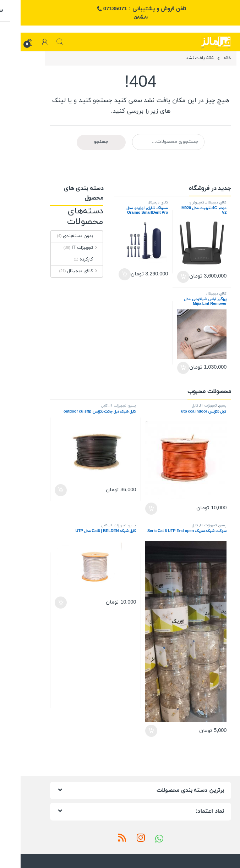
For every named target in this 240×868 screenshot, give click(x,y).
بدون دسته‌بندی (62, 236)
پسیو (202, 406)
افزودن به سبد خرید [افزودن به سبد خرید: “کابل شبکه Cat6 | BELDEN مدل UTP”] (40, 603)
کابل (174, 406)
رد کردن (120, 17)
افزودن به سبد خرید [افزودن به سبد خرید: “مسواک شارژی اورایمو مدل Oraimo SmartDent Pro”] (104, 274)
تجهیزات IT (67, 248)
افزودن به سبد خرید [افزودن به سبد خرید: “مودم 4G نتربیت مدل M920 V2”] (163, 277)
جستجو (39, 42)
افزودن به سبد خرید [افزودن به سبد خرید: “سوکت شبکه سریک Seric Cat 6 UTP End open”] (131, 731)
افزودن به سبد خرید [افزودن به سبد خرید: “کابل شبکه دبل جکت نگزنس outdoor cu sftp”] (40, 490)
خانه (207, 58)
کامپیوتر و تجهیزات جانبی (187, 205)
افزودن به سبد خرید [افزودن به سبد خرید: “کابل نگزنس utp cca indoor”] (131, 509)
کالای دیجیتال (196, 203)
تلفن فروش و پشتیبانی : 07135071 (120, 9)
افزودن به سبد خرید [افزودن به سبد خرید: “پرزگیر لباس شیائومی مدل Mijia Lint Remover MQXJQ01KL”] (163, 368)
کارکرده (70, 259)
